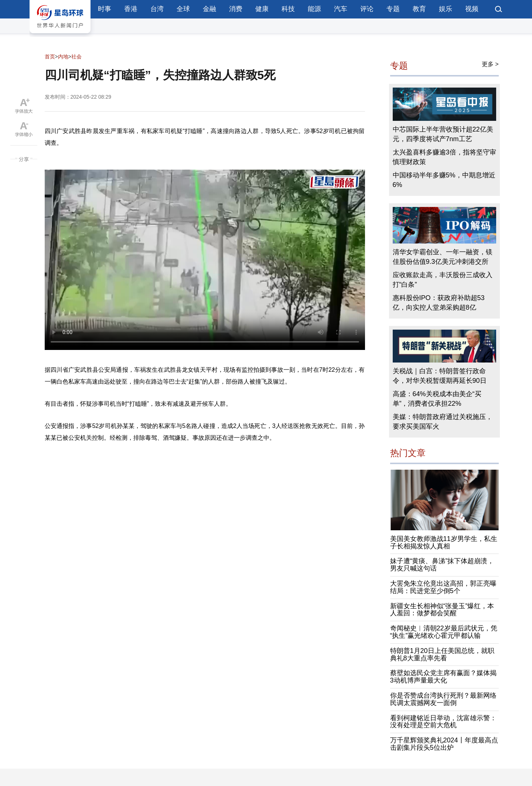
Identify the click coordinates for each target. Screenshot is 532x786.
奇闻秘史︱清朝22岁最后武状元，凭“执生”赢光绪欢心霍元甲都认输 (444, 632)
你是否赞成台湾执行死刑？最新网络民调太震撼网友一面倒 (443, 699)
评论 (367, 9)
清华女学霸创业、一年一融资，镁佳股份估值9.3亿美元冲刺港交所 (443, 257)
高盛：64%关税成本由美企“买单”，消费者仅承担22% (437, 399)
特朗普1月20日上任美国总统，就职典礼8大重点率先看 (442, 654)
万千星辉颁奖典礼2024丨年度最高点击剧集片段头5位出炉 (444, 744)
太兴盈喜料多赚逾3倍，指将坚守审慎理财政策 (444, 157)
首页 (50, 57)
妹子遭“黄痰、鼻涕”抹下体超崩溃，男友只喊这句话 (442, 565)
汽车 (341, 9)
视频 (472, 9)
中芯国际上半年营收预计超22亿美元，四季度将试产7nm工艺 (443, 134)
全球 (183, 9)
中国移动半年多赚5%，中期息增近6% (444, 180)
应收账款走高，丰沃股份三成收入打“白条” (443, 280)
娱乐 (446, 9)
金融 (209, 9)
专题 (393, 9)
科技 (288, 9)
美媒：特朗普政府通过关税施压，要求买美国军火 (443, 422)
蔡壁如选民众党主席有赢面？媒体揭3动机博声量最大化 (443, 677)
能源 (314, 9)
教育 (419, 9)
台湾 (157, 9)
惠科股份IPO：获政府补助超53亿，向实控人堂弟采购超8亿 (439, 303)
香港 (131, 9)
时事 (105, 9)
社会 (76, 57)
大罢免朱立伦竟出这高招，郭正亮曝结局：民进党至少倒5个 (443, 587)
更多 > (490, 64)
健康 (262, 9)
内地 (63, 57)
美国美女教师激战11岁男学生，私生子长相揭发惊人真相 (444, 542)
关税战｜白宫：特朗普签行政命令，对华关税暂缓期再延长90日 (440, 376)
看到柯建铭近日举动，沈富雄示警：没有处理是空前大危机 (443, 722)
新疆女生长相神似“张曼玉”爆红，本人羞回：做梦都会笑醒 (442, 610)
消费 (236, 9)
